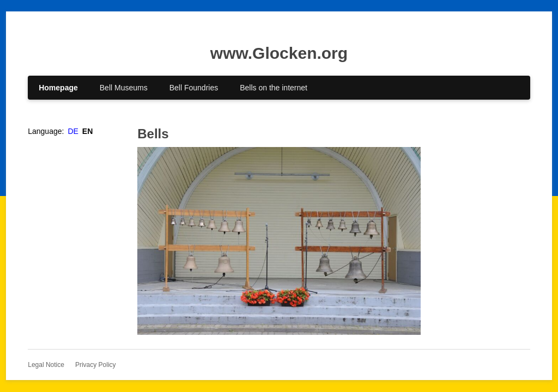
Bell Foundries (194, 88)
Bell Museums (124, 88)
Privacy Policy (96, 365)
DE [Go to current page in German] (73, 131)
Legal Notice (46, 365)
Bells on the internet (274, 88)
